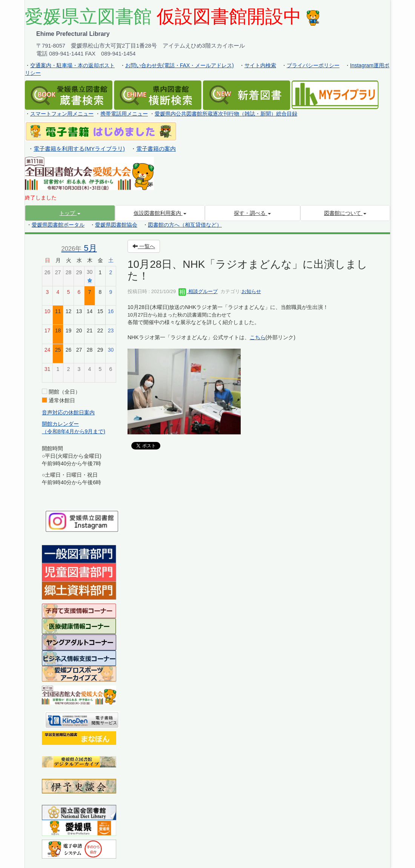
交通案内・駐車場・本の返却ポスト (72, 65)
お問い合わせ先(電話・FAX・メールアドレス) (180, 65)
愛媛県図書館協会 (116, 225)
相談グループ (198, 291)
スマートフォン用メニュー (62, 114)
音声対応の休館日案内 (68, 412)
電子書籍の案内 (156, 149)
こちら (258, 337)
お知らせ (251, 291)
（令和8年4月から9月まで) (74, 431)
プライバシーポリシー (313, 65)
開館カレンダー (60, 424)
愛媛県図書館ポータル (58, 225)
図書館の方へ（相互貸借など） (185, 225)
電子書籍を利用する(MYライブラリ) (79, 149)
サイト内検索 (260, 65)
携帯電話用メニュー (124, 114)
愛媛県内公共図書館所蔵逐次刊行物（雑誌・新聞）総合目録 (226, 114)
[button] (70, 213)
